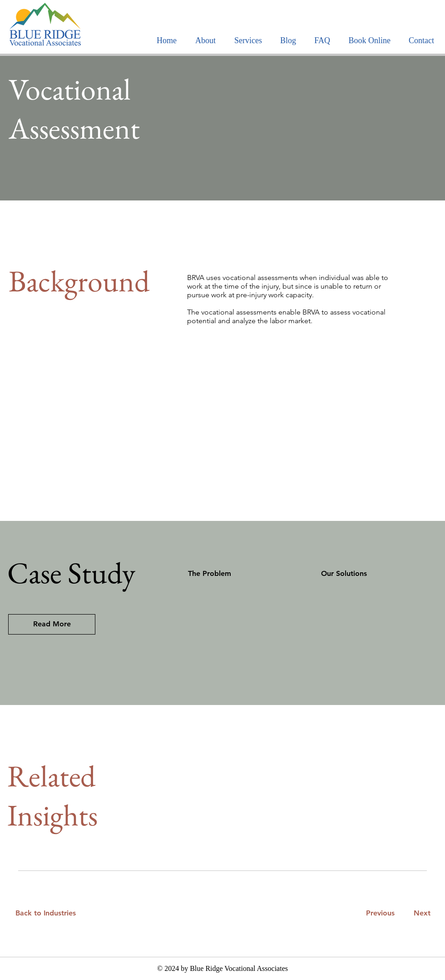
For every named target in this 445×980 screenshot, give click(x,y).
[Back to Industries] (51, 913)
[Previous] (380, 913)
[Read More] (52, 624)
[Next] (420, 913)
